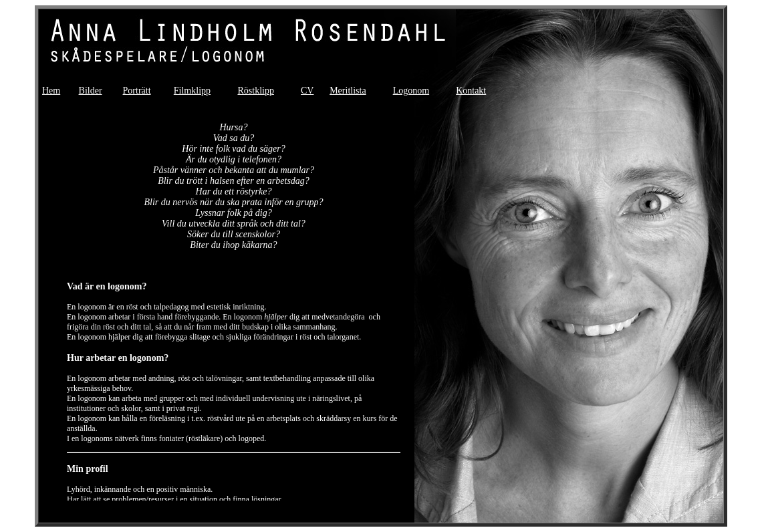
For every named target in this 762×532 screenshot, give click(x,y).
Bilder (91, 91)
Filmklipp (192, 91)
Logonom (411, 91)
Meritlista (348, 91)
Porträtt (137, 91)
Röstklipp (255, 91)
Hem (51, 91)
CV (307, 91)
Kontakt (471, 91)
